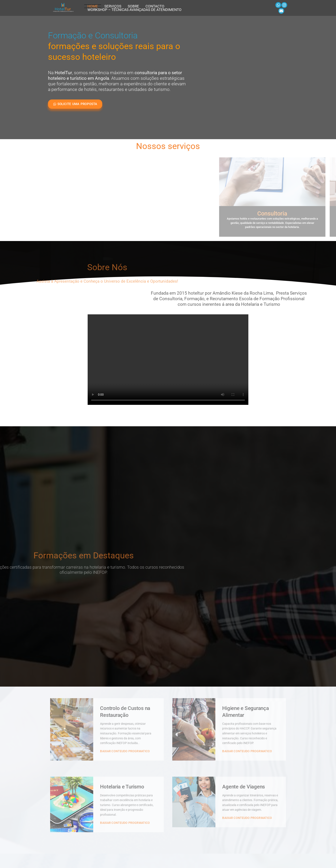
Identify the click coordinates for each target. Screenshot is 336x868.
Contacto (155, 6)
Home (93, 6)
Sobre (133, 6)
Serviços (113, 6)
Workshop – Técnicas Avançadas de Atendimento (134, 10)
